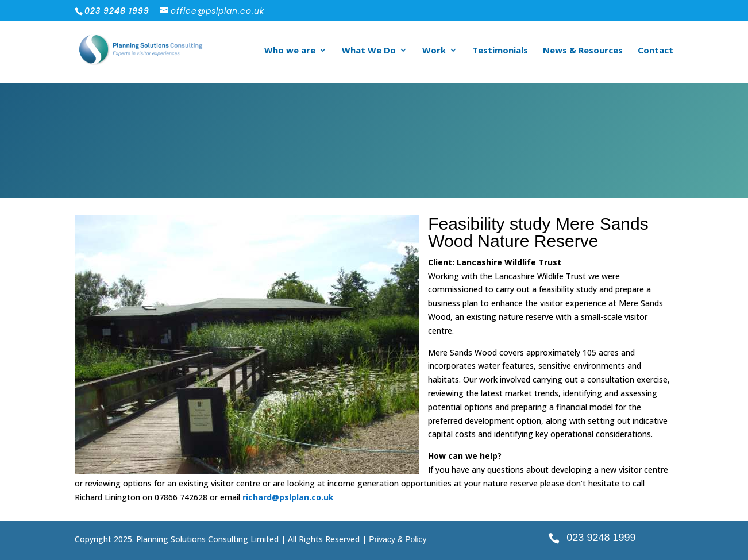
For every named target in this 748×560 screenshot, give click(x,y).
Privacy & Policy (398, 539)
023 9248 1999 (601, 538)
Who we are (290, 51)
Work (434, 51)
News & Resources (583, 51)
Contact (656, 51)
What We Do (369, 51)
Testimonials (500, 51)
